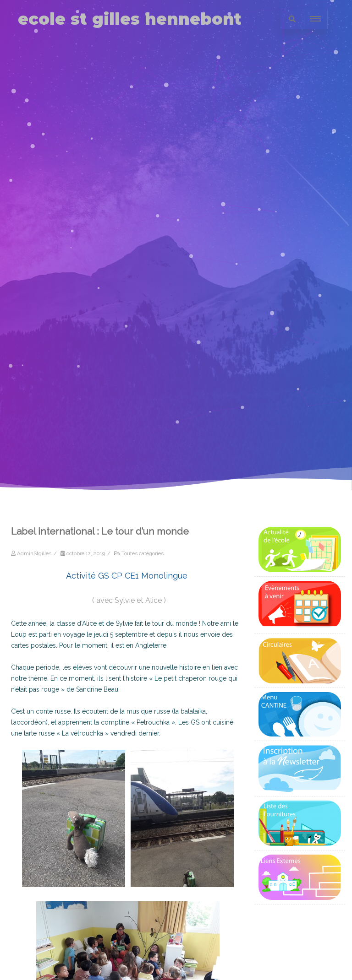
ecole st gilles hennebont (130, 19)
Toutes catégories (143, 553)
